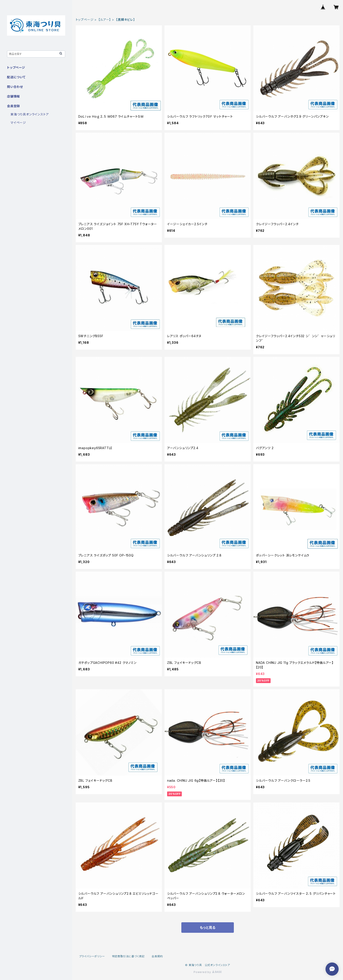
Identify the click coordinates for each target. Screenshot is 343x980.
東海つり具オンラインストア (30, 114)
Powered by (208, 972)
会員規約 (157, 956)
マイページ (18, 123)
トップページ (85, 20)
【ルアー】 (105, 20)
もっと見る (208, 928)
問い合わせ (15, 87)
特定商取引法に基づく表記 (128, 956)
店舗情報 (13, 96)
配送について (16, 77)
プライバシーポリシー (92, 956)
